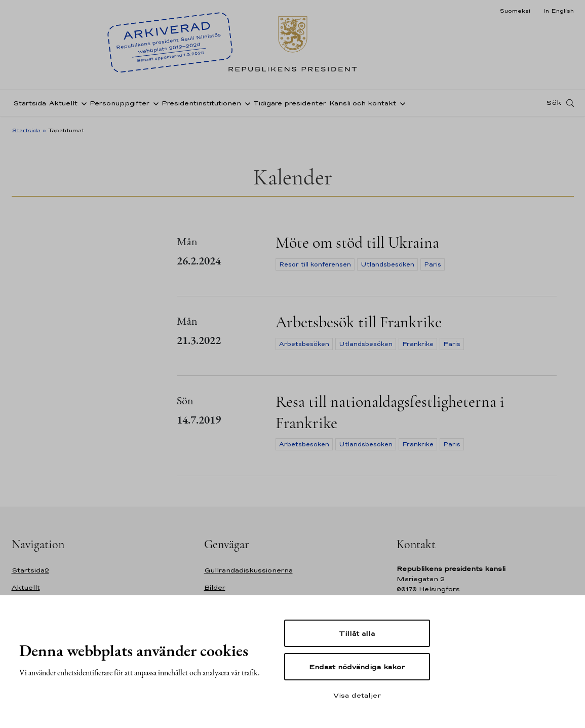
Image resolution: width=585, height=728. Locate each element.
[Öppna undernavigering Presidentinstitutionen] (246, 103)
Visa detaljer (357, 695)
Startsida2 (30, 570)
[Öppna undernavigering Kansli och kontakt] (401, 103)
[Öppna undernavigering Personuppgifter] (154, 103)
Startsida (30, 103)
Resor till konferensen (315, 264)
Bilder (215, 587)
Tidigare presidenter (290, 103)
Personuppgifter (120, 103)
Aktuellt (63, 103)
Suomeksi (515, 11)
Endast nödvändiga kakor (357, 667)
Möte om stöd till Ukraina (357, 242)
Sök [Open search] (554, 103)
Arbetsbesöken (304, 344)
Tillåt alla (357, 633)
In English (558, 11)
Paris (433, 264)
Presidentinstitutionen (201, 103)
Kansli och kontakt (363, 103)
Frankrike (418, 344)
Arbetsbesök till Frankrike (359, 322)
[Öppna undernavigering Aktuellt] (82, 103)
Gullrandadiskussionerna (248, 570)
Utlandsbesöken (387, 264)
